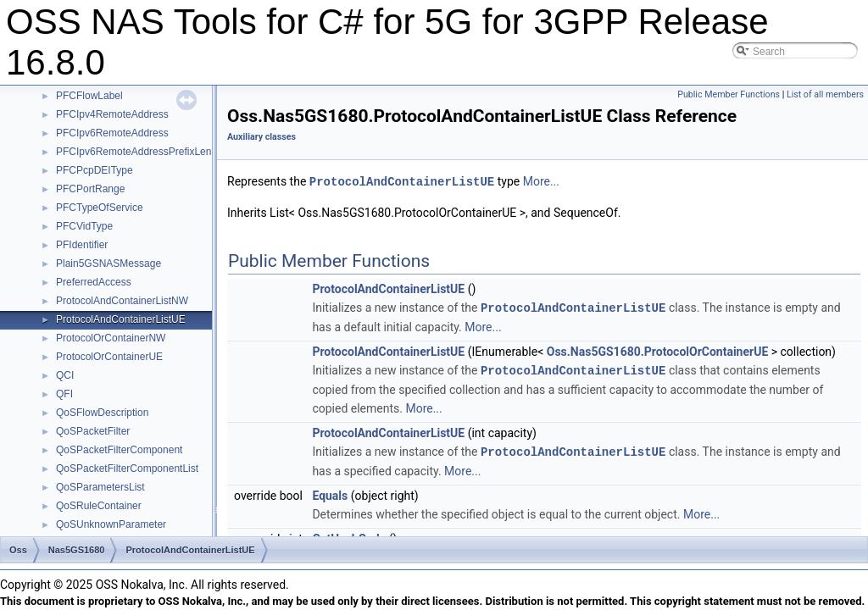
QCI (65, 375)
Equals (330, 492)
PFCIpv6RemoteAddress (112, 133)
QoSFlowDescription (102, 413)
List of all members (825, 94)
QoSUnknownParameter (111, 524)
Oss (18, 550)
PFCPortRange (90, 189)
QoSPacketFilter (93, 431)
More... (541, 181)
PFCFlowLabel (89, 96)
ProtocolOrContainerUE (109, 357)
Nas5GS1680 (77, 550)
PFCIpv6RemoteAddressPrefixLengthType (152, 152)
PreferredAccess (94, 282)
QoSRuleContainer (99, 506)
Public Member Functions (729, 94)
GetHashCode (349, 535)
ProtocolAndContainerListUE (121, 319)
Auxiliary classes (262, 137)
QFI (64, 394)
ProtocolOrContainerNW (111, 338)
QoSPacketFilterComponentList (127, 469)
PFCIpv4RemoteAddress (112, 114)
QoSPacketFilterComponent (119, 450)
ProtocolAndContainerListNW (122, 301)
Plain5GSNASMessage (108, 263)
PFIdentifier (82, 245)
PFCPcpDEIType (95, 170)
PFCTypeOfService (100, 208)
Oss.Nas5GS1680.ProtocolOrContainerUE (658, 350)
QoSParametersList (100, 487)
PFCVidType (84, 226)
